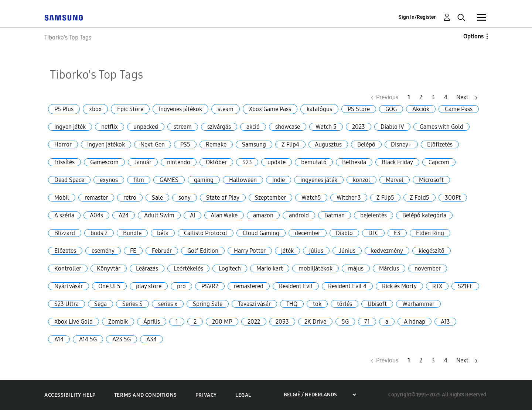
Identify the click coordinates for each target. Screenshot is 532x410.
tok (317, 304)
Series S (132, 304)
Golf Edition (203, 251)
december (308, 233)
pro (181, 286)
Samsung (254, 144)
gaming (204, 180)
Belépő (366, 144)
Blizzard (65, 233)
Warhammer (418, 304)
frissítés (64, 162)
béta (163, 233)
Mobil (62, 198)
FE (133, 251)
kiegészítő (432, 251)
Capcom (439, 162)
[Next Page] (467, 97)
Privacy (206, 395)
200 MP (222, 322)
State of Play (223, 198)
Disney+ (401, 144)
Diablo (344, 233)
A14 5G (88, 339)
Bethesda (354, 162)
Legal (243, 395)
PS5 (185, 144)
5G (345, 322)
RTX (437, 286)
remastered (249, 286)
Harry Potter (250, 251)
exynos (109, 180)
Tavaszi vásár (254, 304)
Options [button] (473, 36)
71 (367, 322)
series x (168, 304)
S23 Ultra (66, 304)
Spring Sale (208, 304)
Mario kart (270, 268)
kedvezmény (387, 251)
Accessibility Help (70, 395)
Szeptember (270, 198)
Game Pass (459, 109)
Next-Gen (153, 144)
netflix (110, 127)
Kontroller (68, 268)
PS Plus (64, 109)
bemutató (314, 162)
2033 (282, 322)
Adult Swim (159, 215)
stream (183, 127)
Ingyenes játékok (180, 109)
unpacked (146, 127)
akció (253, 127)
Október (216, 162)
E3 (397, 233)
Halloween (243, 180)
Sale (157, 198)
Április (152, 322)
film (139, 180)
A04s (96, 215)
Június (347, 251)
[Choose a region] (320, 395)
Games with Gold (441, 127)
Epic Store (130, 109)
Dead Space (69, 180)
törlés (345, 304)
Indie (279, 180)
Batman (335, 215)
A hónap (415, 322)
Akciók (421, 109)
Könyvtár (109, 268)
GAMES (169, 180)
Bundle (132, 233)
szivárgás (219, 127)
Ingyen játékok (106, 144)
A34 (151, 339)
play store (149, 286)
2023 (359, 127)
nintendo (179, 162)
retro (130, 198)
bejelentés (374, 215)
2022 (254, 322)
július (316, 251)
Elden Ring (430, 233)
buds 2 (99, 233)
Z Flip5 (385, 198)
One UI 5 (109, 286)
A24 (124, 215)
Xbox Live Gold (74, 322)
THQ (292, 304)
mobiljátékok (316, 268)
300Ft (453, 198)
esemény (103, 251)
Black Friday (397, 162)
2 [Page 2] (421, 97)
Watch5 (311, 198)
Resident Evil (296, 286)
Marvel (395, 180)
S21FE (465, 286)
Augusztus (328, 144)
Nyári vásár (69, 286)
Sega (100, 304)
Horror (63, 144)
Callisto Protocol (206, 233)
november (428, 268)
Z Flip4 (290, 144)
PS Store (359, 109)
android (299, 215)
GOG (391, 109)
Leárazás (147, 268)
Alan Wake (224, 215)
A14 (59, 339)
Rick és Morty (399, 286)
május (356, 268)
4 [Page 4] (446, 97)
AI (192, 215)
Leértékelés (188, 268)
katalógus (319, 109)
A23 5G (122, 339)
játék (287, 251)
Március (389, 268)
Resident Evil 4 (347, 286)
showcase (288, 127)
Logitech (230, 268)
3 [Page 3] (433, 97)
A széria (64, 215)
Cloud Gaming (261, 233)
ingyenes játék (319, 180)
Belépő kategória (424, 215)
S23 (247, 162)
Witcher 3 (349, 198)
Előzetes (65, 251)
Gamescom (104, 162)
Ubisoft (377, 304)
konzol (362, 180)
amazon (263, 215)
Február (162, 251)
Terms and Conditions (146, 395)
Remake (216, 144)
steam (226, 109)
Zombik (118, 322)
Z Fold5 (420, 198)
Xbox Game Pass (270, 109)
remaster (96, 198)
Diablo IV (392, 127)
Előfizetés (440, 144)
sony (185, 198)
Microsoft (431, 180)
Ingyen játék (70, 127)
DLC (373, 233)
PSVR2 (210, 286)
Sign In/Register (417, 17)
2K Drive (315, 322)
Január (143, 162)
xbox (95, 109)
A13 (445, 322)
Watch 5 (326, 127)
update (277, 162)
